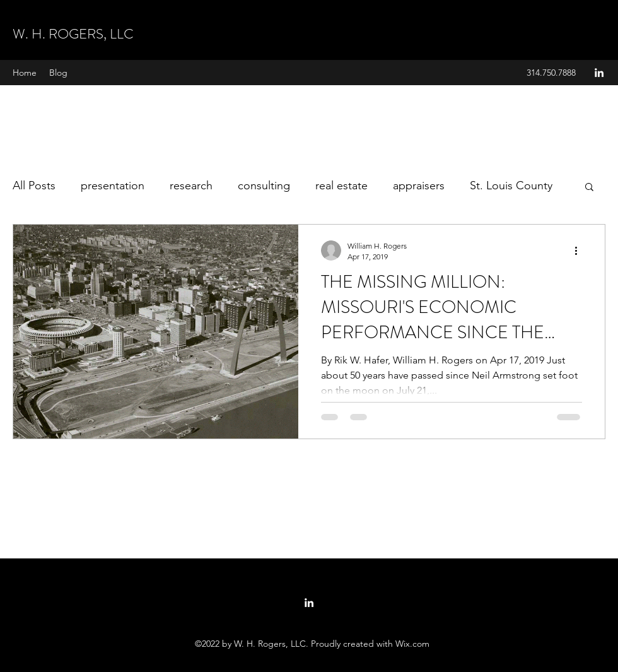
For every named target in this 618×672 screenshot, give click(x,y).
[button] (589, 188)
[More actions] (580, 251)
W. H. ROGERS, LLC (73, 34)
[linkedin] (599, 73)
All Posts (34, 186)
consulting (264, 186)
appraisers (419, 186)
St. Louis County (511, 186)
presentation (113, 186)
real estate (341, 186)
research (191, 186)
